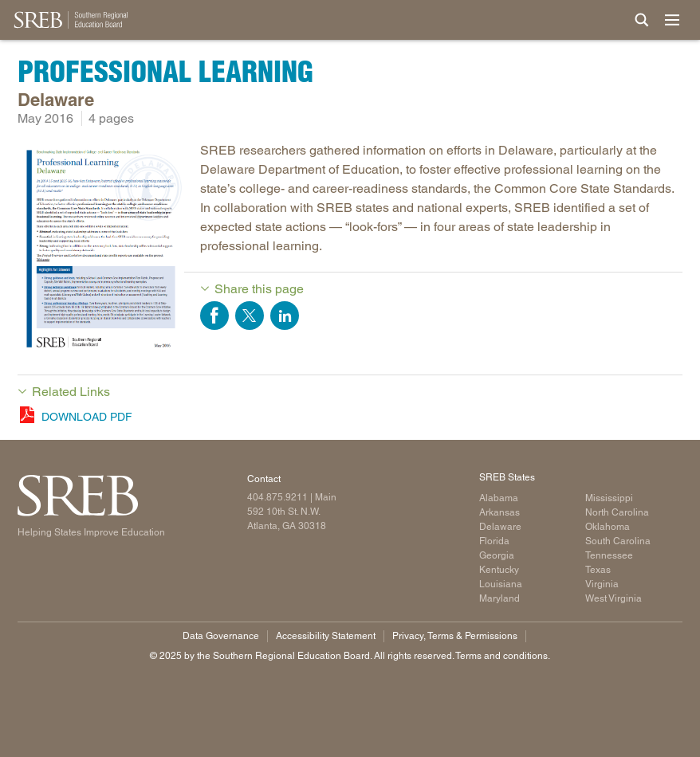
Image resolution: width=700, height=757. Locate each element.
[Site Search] (642, 20)
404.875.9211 (277, 497)
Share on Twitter (250, 316)
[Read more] (101, 251)
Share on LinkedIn (285, 316)
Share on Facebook (214, 316)
